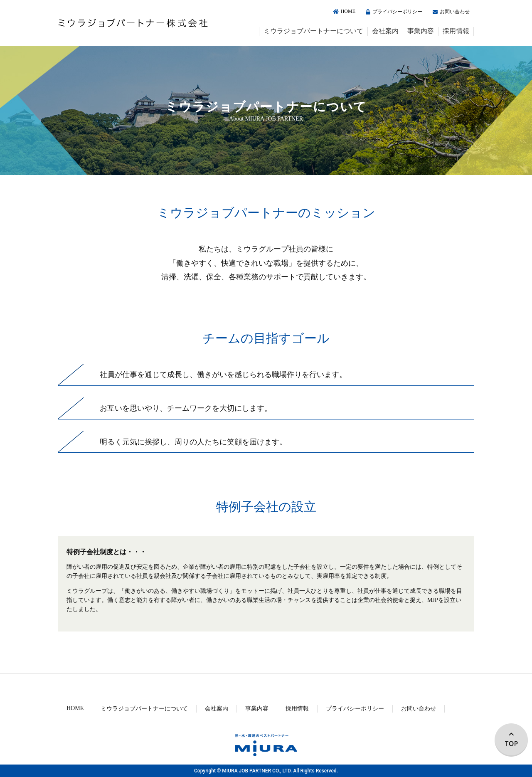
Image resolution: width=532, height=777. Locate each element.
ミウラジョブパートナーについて (313, 31)
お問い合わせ (450, 12)
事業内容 (421, 31)
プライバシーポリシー (393, 12)
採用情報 (456, 31)
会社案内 (385, 31)
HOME (343, 11)
